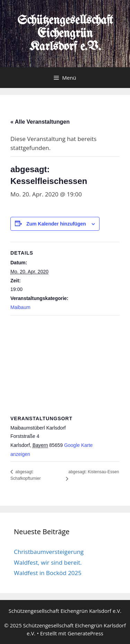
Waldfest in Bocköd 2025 (48, 573)
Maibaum (20, 307)
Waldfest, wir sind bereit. (48, 562)
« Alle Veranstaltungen (40, 122)
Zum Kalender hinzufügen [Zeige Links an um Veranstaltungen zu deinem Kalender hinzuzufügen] (56, 224)
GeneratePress (85, 633)
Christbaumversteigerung (49, 552)
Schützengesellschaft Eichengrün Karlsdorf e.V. (65, 34)
